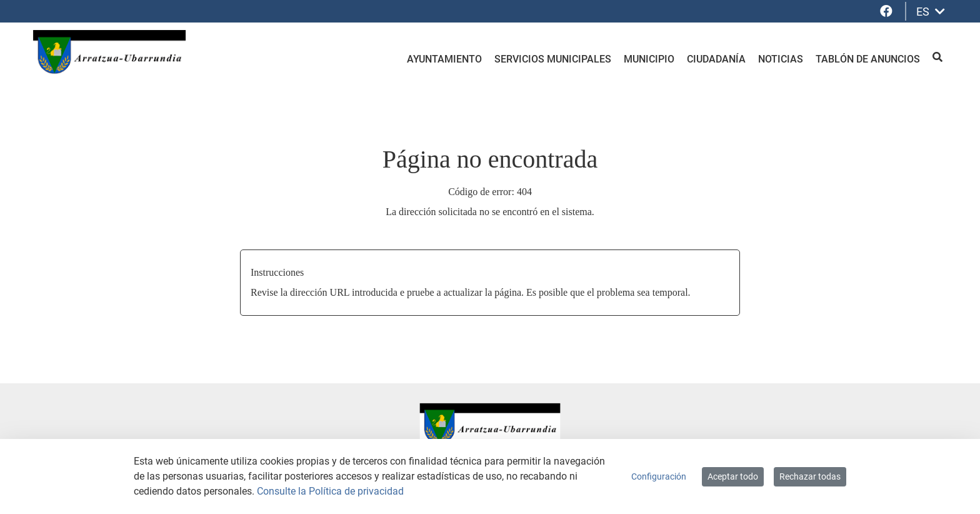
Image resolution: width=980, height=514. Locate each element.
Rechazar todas (810, 476)
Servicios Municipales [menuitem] (553, 59)
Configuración (659, 476)
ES (931, 12)
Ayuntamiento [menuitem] (444, 59)
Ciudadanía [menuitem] (716, 59)
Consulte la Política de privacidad (330, 491)
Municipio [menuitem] (649, 59)
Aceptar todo (733, 476)
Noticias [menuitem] (781, 59)
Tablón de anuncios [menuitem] (868, 59)
